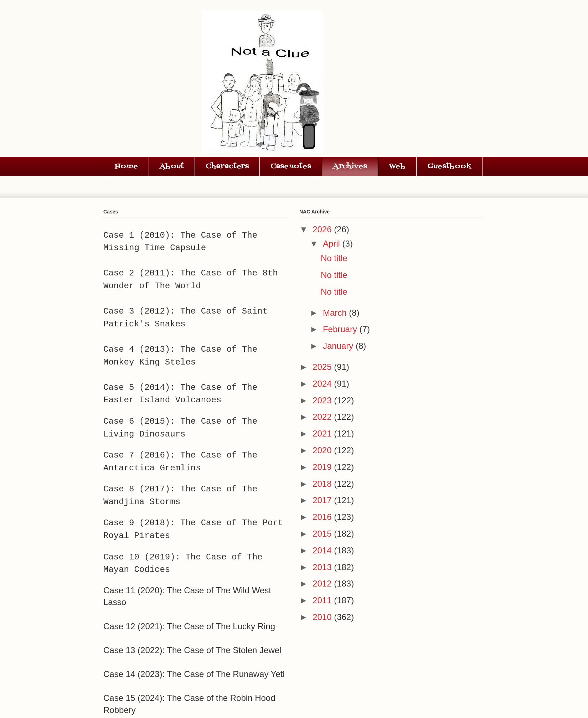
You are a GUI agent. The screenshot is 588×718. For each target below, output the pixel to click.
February (341, 329)
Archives (350, 166)
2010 (323, 617)
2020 (323, 450)
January (339, 346)
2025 (323, 367)
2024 (323, 384)
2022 (323, 417)
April (333, 244)
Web (397, 166)
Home (126, 166)
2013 (323, 567)
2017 (323, 500)
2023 (323, 400)
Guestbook (449, 166)
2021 (323, 433)
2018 (323, 484)
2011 (323, 600)
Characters (227, 166)
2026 (323, 229)
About (172, 166)
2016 (323, 517)
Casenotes (291, 166)
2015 (323, 534)
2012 (323, 583)
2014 (323, 550)
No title (334, 258)
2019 (323, 467)
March (336, 313)
